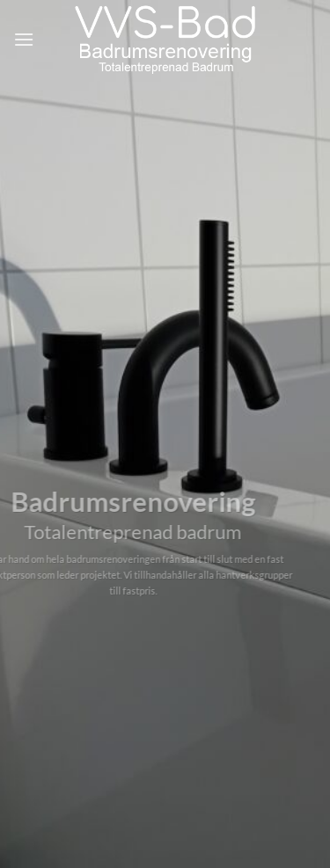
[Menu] (24, 39)
